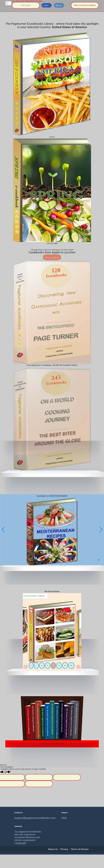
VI (59, 666)
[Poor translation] (7, 772)
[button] (101, 530)
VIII (71, 666)
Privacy (64, 849)
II (36, 666)
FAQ (64, 818)
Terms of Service (80, 849)
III (42, 666)
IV (48, 666)
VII (65, 666)
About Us (53, 849)
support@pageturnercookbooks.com (29, 818)
